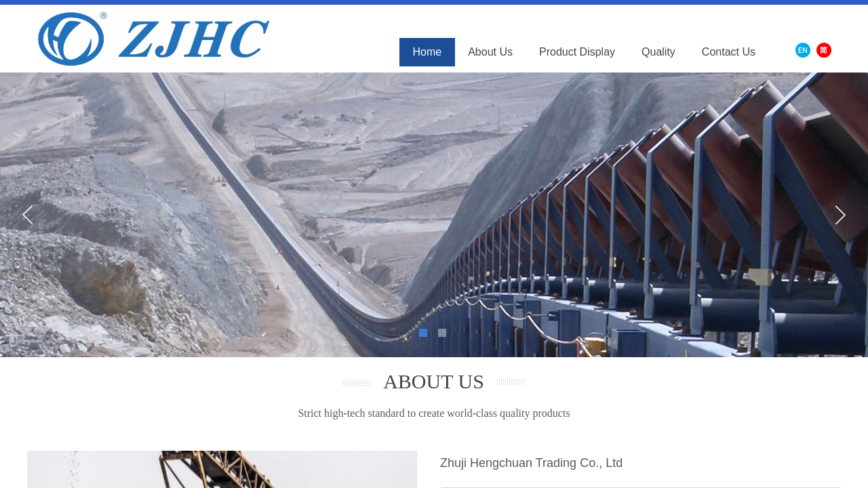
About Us (490, 52)
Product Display (577, 52)
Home (428, 52)
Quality (658, 52)
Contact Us (729, 52)
